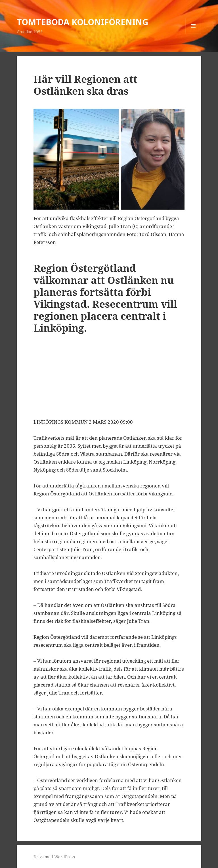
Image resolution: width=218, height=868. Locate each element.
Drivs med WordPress (54, 857)
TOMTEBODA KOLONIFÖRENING (82, 22)
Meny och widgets (193, 34)
